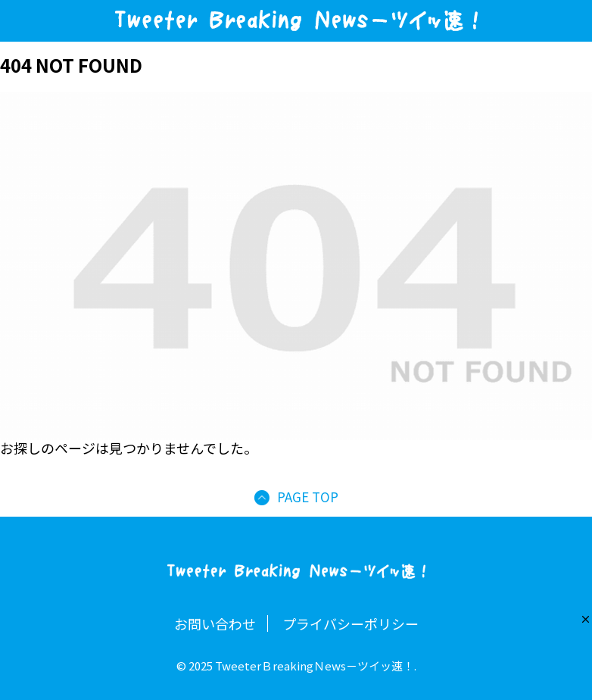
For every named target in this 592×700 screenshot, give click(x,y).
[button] (586, 619)
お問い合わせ (215, 623)
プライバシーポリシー (351, 623)
